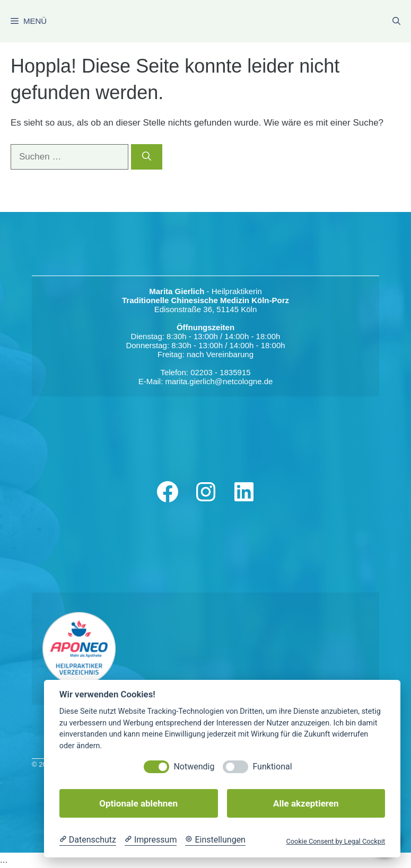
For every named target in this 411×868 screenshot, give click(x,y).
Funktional (272, 767)
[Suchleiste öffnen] (396, 21)
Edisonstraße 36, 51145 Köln (205, 309)
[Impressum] (151, 840)
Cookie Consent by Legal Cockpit (335, 841)
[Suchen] (147, 157)
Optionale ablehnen (138, 803)
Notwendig (194, 767)
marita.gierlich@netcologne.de (219, 381)
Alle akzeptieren (306, 803)
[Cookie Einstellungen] (215, 840)
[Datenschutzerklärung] (88, 840)
